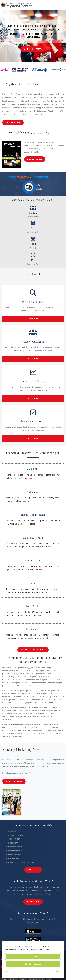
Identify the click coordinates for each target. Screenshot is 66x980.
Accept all (33, 956)
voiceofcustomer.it (16, 839)
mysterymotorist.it (16, 835)
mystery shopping (24, 724)
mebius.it (12, 831)
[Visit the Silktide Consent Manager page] (58, 972)
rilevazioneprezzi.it (16, 855)
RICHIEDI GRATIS (35, 159)
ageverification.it (15, 851)
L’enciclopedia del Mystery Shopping (23, 863)
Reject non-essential (33, 964)
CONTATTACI (33, 870)
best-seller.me (14, 843)
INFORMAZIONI (33, 902)
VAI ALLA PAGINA (13, 122)
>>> (31, 478)
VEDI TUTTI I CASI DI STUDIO (33, 650)
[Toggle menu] (63, 5)
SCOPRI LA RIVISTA (14, 781)
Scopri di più (33, 319)
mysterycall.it (14, 859)
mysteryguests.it (15, 847)
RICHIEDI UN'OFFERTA (33, 49)
